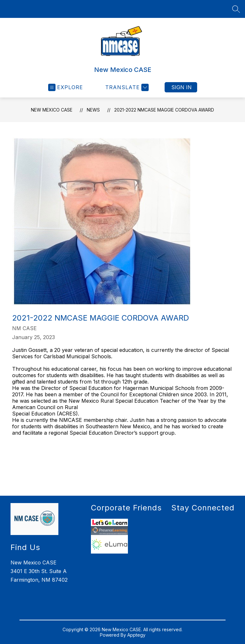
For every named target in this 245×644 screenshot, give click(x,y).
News (93, 110)
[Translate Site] (126, 87)
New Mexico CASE (52, 110)
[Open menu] (66, 87)
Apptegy (136, 635)
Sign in (182, 87)
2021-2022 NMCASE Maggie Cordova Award (164, 110)
